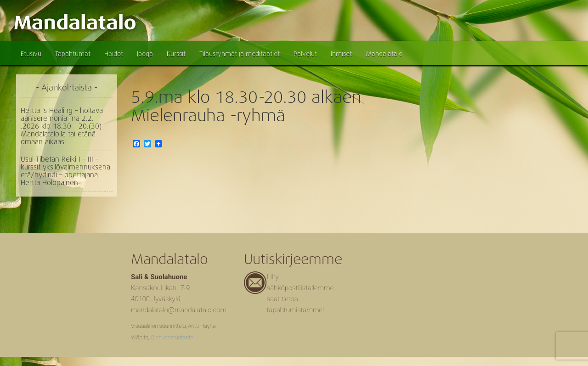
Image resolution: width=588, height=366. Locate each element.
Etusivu (31, 54)
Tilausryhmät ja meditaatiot (240, 54)
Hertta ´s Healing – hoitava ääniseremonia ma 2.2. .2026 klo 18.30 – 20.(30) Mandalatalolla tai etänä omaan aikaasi (62, 126)
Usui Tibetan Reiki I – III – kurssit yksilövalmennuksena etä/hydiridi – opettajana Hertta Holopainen (65, 171)
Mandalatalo (384, 54)
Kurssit (176, 54)
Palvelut (305, 54)
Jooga (145, 54)
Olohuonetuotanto (172, 338)
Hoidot (114, 54)
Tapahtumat (73, 54)
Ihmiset (341, 54)
